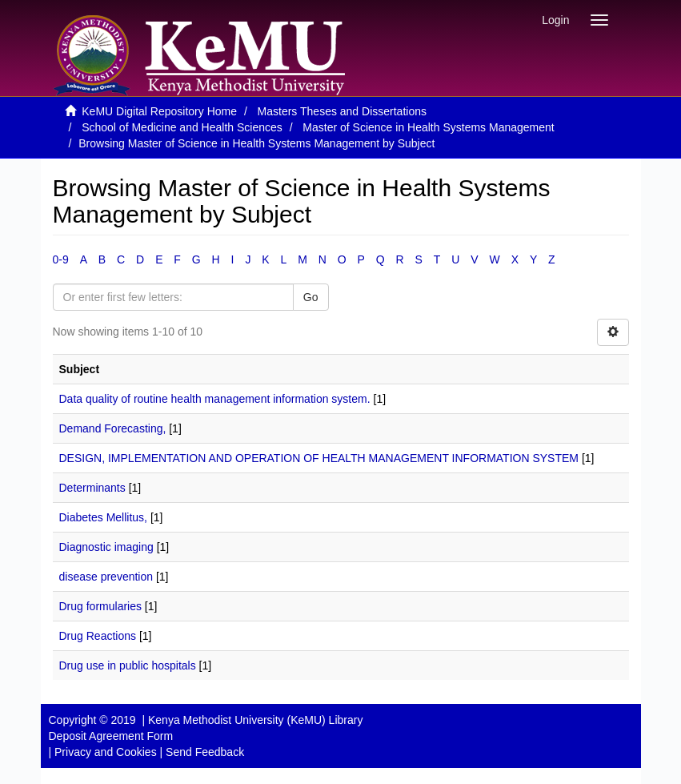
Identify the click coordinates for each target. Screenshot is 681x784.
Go (311, 297)
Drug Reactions (98, 636)
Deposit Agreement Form (111, 736)
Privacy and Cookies (106, 752)
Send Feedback (205, 752)
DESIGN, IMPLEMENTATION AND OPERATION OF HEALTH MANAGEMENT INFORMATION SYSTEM (319, 458)
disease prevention (106, 577)
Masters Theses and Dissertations (342, 111)
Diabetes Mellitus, (104, 517)
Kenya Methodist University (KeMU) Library (255, 720)
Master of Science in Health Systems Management (428, 127)
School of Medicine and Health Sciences (182, 127)
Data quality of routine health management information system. (215, 399)
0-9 (61, 259)
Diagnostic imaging (106, 547)
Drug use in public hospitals (128, 665)
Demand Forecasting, (113, 428)
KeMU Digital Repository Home (159, 111)
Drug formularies (100, 606)
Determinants (92, 488)
